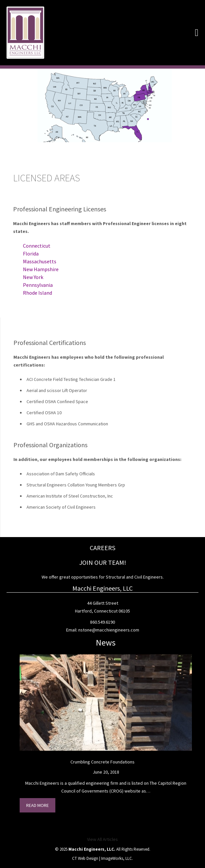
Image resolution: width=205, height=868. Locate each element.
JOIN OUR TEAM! (103, 562)
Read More (37, 805)
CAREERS (102, 548)
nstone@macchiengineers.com (109, 630)
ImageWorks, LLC (117, 858)
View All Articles (102, 839)
